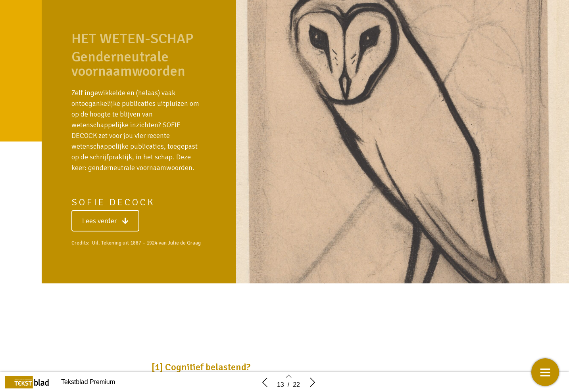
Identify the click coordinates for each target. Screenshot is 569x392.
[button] (105, 221)
